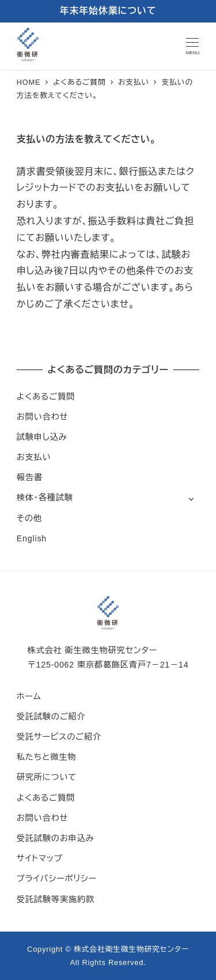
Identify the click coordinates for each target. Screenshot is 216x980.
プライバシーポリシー (57, 879)
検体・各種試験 (45, 497)
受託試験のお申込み (56, 838)
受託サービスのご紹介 (59, 737)
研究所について (47, 777)
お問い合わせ (42, 417)
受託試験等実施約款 (56, 899)
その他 (29, 518)
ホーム (29, 696)
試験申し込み (42, 437)
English (32, 538)
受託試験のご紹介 (51, 717)
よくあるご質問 (46, 397)
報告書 (30, 477)
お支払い (34, 457)
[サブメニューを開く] (191, 498)
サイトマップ (40, 858)
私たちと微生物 (46, 757)
